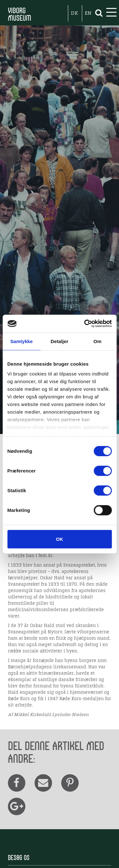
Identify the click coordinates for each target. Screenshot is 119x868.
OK (60, 539)
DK (74, 13)
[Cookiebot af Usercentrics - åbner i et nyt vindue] (85, 324)
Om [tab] (98, 341)
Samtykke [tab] (21, 341)
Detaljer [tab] (60, 341)
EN (88, 13)
